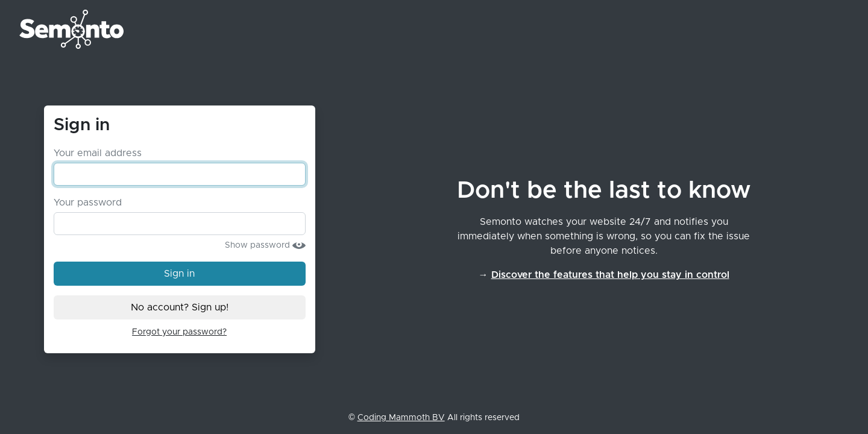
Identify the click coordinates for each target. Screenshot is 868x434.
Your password (88, 203)
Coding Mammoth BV (401, 418)
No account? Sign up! (180, 307)
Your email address (98, 153)
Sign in (189, 272)
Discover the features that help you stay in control (610, 275)
